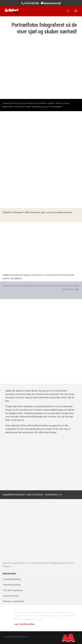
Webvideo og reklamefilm (14, 601)
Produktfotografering (12, 579)
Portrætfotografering (12, 585)
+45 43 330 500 (31, 3)
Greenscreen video (11, 596)
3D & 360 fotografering (13, 590)
